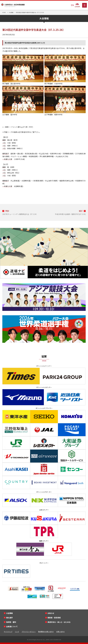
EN (72, 5)
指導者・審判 (11, 622)
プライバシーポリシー (29, 632)
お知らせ (51, 613)
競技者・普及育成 (54, 618)
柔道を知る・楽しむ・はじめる (59, 622)
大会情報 (9, 613)
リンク (17, 632)
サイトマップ (8, 632)
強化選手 (9, 618)
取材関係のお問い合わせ (46, 632)
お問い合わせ (60, 632)
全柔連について (12, 626)
